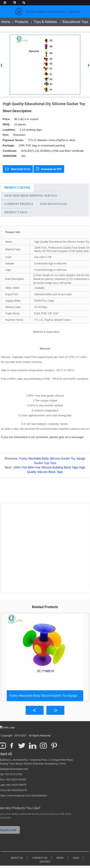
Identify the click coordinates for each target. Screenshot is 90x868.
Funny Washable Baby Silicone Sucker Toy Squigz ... (45, 696)
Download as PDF (51, 169)
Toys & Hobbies (45, 22)
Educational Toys (75, 22)
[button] (35, 710)
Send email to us (21, 169)
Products (21, 22)
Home (6, 22)
